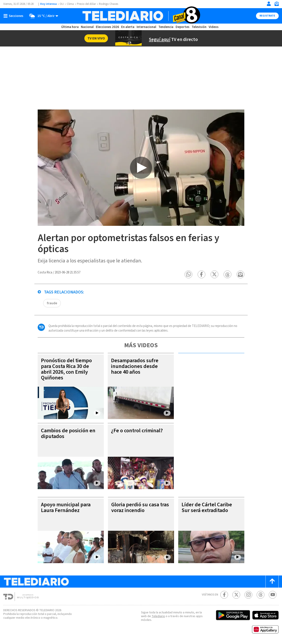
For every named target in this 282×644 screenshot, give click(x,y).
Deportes (183, 27)
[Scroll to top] (272, 582)
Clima (70, 4)
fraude (52, 303)
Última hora (70, 27)
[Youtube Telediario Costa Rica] (273, 595)
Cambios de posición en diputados (68, 433)
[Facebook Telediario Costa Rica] (224, 595)
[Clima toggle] (42, 16)
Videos (214, 27)
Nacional (87, 27)
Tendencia (166, 27)
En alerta (128, 27)
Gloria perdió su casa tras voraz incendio (140, 508)
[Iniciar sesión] (269, 4)
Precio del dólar (86, 4)
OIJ (62, 4)
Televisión (199, 27)
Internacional (146, 27)
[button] (188, 274)
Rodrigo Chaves (109, 4)
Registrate (267, 16)
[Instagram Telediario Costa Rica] (248, 595)
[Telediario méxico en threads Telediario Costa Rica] (261, 595)
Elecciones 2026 (107, 27)
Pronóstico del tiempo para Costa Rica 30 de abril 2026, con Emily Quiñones (66, 369)
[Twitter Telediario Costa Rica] (236, 595)
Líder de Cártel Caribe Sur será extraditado (207, 508)
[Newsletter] (276, 5)
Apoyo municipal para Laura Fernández (66, 508)
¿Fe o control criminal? (137, 431)
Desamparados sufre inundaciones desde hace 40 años (135, 366)
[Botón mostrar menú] (14, 16)
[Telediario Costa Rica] (141, 16)
